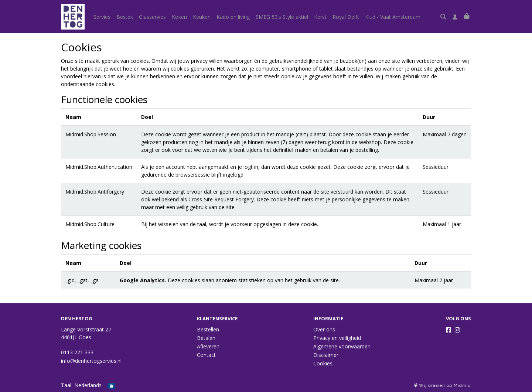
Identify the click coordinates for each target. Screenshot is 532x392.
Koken (179, 17)
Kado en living (233, 17)
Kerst (320, 17)
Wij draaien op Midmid (443, 386)
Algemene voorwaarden (342, 346)
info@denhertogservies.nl (91, 361)
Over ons (324, 329)
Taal (66, 385)
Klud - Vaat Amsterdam (393, 17)
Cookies (323, 363)
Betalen (206, 338)
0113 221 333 (77, 352)
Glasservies (152, 17)
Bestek (125, 17)
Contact (206, 355)
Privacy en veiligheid (337, 338)
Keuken (202, 17)
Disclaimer (326, 355)
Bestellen (208, 329)
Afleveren (208, 346)
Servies (102, 17)
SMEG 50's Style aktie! (282, 17)
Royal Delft (346, 17)
